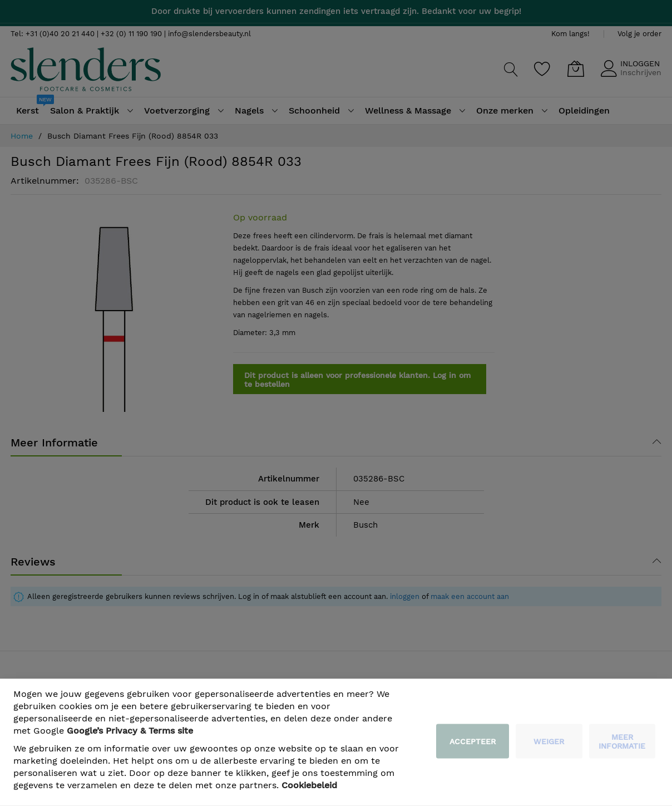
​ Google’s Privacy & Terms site (130, 731)
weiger (549, 741)
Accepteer (473, 741)
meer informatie (622, 741)
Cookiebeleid (309, 785)
